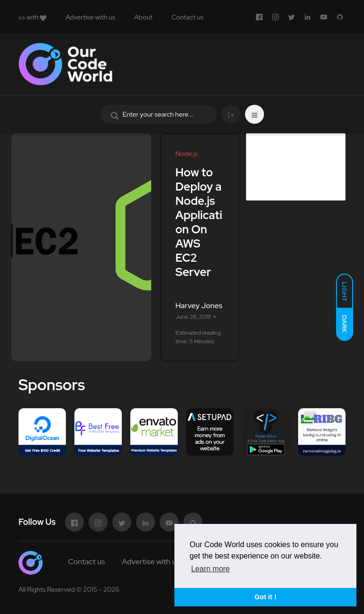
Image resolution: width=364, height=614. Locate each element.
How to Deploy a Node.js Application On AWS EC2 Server (199, 222)
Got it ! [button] (265, 597)
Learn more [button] (210, 569)
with (32, 17)
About (143, 17)
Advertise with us (90, 17)
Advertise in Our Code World (289, 148)
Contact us (187, 17)
